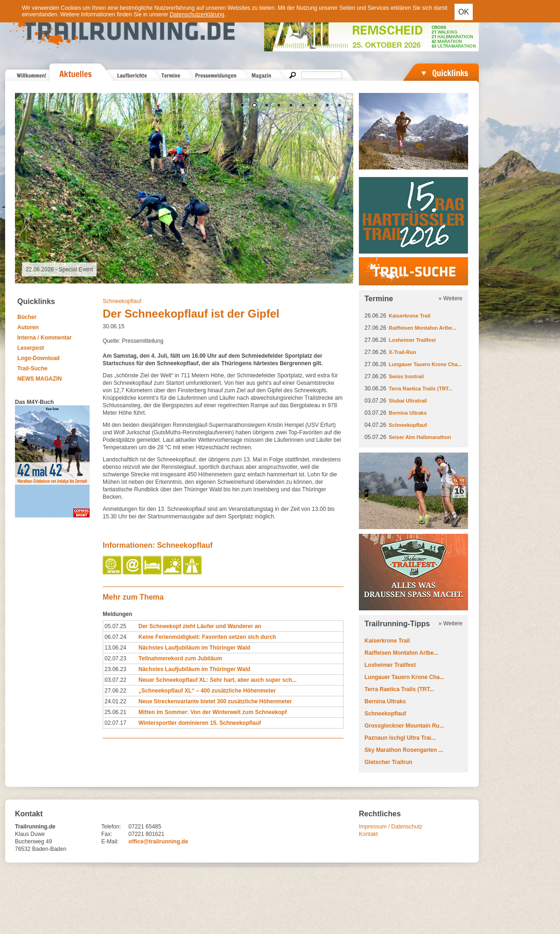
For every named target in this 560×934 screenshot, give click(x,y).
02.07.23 (115, 658)
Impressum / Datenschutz (391, 827)
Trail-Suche (32, 368)
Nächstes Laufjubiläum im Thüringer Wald (195, 648)
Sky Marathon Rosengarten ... (404, 750)
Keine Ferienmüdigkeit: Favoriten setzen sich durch (207, 637)
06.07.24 (115, 637)
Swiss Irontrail (406, 376)
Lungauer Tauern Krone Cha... (425, 364)
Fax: (107, 834)
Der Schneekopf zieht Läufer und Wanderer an (200, 626)
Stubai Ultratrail (408, 401)
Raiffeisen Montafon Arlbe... (423, 328)
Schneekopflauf (122, 301)
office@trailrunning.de (158, 842)
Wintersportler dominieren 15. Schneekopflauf (200, 723)
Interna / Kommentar (45, 338)
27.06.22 (115, 691)
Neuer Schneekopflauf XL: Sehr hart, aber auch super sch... (218, 680)
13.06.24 (115, 648)
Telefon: (111, 827)
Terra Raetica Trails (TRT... (421, 389)
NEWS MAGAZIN (39, 379)
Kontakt (368, 834)
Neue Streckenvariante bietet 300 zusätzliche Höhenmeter (215, 701)
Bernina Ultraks (408, 413)
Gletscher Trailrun (388, 762)
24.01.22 (115, 701)
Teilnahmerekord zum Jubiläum (180, 658)
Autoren (28, 327)
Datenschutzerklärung (197, 14)
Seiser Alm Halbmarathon (420, 437)
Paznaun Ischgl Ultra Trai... (400, 738)
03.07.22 (115, 680)
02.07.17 (115, 723)
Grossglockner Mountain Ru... (404, 726)
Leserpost (31, 348)
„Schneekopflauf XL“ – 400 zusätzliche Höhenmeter (207, 691)
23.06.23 (115, 669)
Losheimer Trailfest (412, 340)
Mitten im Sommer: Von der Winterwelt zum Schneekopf (213, 712)
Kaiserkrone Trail (409, 316)
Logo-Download (38, 358)
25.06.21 (115, 712)
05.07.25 (115, 626)
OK (464, 12)
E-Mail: (110, 842)
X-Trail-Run (402, 352)
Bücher (27, 317)
